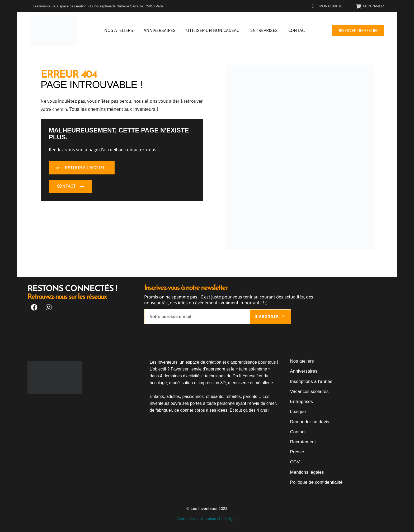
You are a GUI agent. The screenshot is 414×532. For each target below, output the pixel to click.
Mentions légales (306, 471)
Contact (298, 30)
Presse (297, 451)
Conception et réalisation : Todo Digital (207, 518)
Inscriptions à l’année (310, 381)
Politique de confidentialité (315, 481)
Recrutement (302, 441)
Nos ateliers (119, 30)
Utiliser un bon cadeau (213, 30)
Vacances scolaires (308, 391)
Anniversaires (160, 30)
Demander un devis (309, 421)
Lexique (298, 411)
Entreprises (264, 30)
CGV (295, 461)
